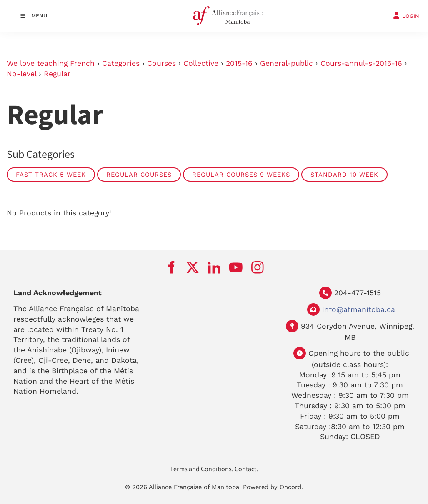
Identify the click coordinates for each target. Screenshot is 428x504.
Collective (201, 63)
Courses (161, 63)
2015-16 (239, 63)
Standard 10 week (344, 175)
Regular (57, 74)
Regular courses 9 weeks (241, 175)
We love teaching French (51, 63)
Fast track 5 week (51, 175)
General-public (287, 63)
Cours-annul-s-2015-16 (361, 63)
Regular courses (139, 175)
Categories (121, 63)
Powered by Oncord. (273, 487)
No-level (21, 74)
